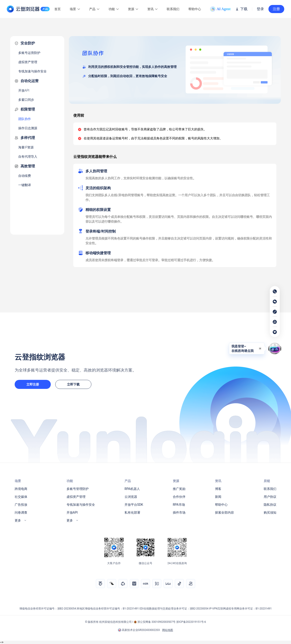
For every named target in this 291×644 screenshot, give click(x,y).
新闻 (218, 497)
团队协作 (25, 119)
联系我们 (173, 9)
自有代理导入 (28, 157)
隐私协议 (270, 505)
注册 (276, 9)
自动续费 (25, 176)
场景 (75, 9)
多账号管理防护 (78, 489)
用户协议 (270, 497)
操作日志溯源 (28, 128)
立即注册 (33, 384)
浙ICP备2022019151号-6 (191, 622)
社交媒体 (21, 497)
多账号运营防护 (29, 53)
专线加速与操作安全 (32, 71)
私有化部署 (132, 512)
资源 (133, 9)
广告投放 (21, 505)
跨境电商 (21, 489)
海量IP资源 (26, 147)
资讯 (152, 9)
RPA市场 (179, 505)
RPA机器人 (132, 489)
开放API (24, 90)
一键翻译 (25, 185)
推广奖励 (179, 489)
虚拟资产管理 (28, 62)
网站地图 (168, 630)
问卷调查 (21, 512)
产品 (94, 9)
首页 (58, 9)
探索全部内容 (224, 512)
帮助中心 (195, 9)
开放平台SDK (134, 505)
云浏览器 (131, 497)
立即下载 (73, 384)
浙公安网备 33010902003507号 (156, 622)
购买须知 (270, 512)
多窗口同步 (26, 100)
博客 (218, 489)
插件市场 (179, 512)
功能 (114, 9)
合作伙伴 (179, 497)
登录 (260, 9)
